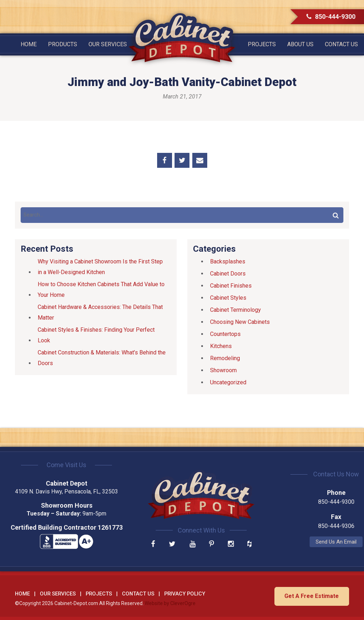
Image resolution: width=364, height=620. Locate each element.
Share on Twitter (182, 160)
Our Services (108, 44)
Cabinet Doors (228, 274)
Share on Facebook (165, 160)
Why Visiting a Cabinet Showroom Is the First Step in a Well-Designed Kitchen (100, 267)
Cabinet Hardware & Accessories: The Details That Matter (100, 312)
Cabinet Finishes (231, 286)
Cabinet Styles (228, 298)
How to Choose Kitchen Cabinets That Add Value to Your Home (101, 290)
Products (63, 44)
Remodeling (225, 358)
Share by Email (200, 160)
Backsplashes (228, 261)
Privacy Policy (185, 593)
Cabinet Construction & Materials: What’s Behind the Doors (102, 358)
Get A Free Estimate (311, 595)
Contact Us (341, 44)
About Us (300, 44)
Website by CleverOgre (170, 603)
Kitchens (221, 346)
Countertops (225, 334)
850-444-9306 (297, 526)
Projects (262, 44)
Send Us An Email (297, 542)
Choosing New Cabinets (240, 322)
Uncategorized (228, 382)
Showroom (223, 370)
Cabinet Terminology (235, 310)
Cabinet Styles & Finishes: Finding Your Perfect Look (96, 335)
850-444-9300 (331, 17)
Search (336, 215)
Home (29, 44)
